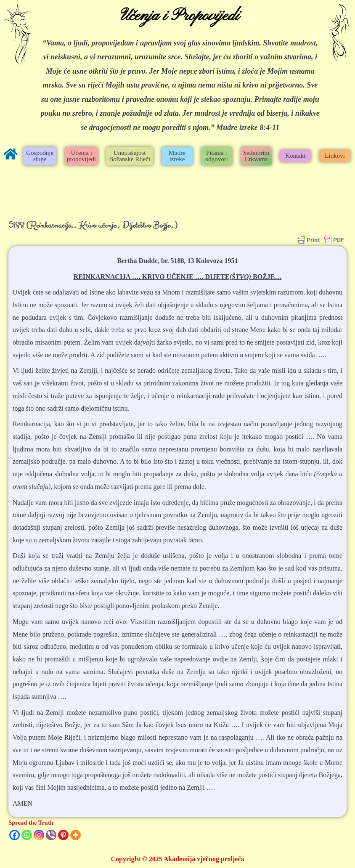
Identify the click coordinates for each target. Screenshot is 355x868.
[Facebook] (15, 835)
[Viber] (51, 835)
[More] (76, 835)
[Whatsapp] (27, 835)
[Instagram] (39, 835)
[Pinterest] (63, 835)
